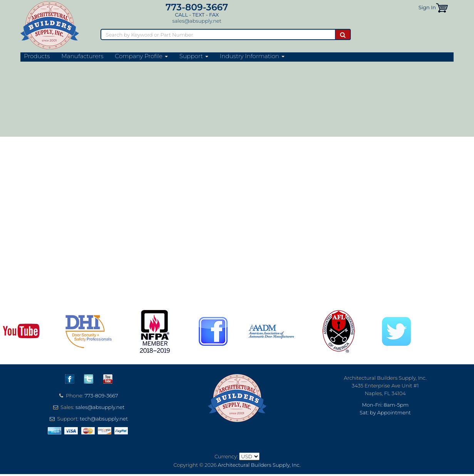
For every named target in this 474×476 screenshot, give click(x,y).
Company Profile (142, 56)
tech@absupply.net (104, 419)
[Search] (218, 34)
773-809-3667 (197, 7)
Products (37, 56)
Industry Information (252, 56)
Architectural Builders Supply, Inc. (259, 465)
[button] (442, 7)
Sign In (427, 7)
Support (194, 56)
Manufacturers (82, 56)
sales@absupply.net (197, 21)
